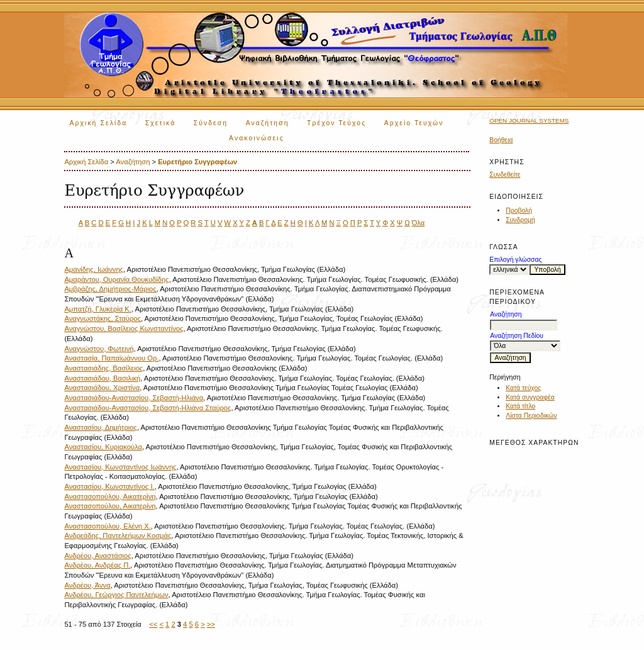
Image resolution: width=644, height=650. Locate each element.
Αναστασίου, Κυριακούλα (103, 447)
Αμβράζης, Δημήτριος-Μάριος (110, 289)
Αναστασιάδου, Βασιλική (102, 378)
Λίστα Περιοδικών (531, 416)
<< (153, 624)
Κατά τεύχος (523, 388)
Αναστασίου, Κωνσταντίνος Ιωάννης (120, 467)
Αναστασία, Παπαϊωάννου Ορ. (111, 358)
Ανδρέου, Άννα (87, 585)
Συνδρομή (520, 220)
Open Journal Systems (529, 120)
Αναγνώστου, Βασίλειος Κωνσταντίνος (124, 328)
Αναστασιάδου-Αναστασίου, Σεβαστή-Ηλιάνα (134, 398)
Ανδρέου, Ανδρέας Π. (97, 565)
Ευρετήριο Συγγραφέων (197, 162)
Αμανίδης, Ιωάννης (94, 269)
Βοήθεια (501, 140)
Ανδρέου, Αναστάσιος (97, 556)
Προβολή (519, 210)
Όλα (419, 223)
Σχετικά (161, 123)
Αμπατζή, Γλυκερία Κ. (98, 309)
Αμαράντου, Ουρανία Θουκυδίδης (116, 279)
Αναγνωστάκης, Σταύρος (103, 318)
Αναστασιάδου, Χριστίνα (102, 388)
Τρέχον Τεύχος (336, 123)
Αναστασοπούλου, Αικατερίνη (110, 496)
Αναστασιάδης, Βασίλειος (103, 368)
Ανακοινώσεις (257, 138)
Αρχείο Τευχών (414, 123)
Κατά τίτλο (520, 406)
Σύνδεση (211, 123)
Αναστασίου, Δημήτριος (101, 427)
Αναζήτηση (268, 123)
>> (211, 624)
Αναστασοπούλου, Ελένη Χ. (107, 526)
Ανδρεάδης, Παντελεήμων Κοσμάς (118, 535)
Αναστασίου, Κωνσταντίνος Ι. (109, 486)
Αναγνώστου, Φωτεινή (99, 349)
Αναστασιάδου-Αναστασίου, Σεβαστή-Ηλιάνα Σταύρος (147, 408)
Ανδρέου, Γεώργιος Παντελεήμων (116, 595)
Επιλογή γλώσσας (515, 260)
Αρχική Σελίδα (98, 123)
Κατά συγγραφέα (530, 397)
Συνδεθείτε (505, 175)
